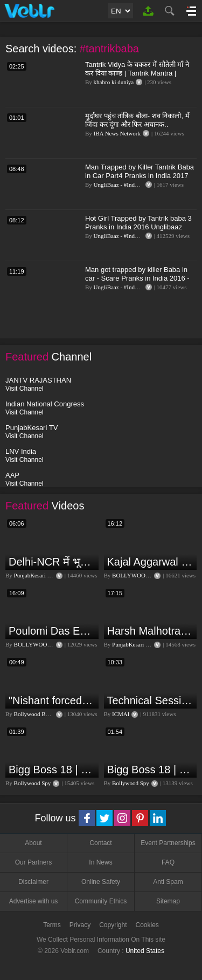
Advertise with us (34, 901)
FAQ (168, 862)
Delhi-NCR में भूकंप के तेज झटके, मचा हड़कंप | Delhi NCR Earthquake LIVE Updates (52, 562)
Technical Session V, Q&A (151, 700)
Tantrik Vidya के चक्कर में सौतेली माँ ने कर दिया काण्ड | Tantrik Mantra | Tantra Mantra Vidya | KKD (137, 73)
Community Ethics (101, 901)
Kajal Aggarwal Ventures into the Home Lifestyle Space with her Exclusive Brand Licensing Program (151, 562)
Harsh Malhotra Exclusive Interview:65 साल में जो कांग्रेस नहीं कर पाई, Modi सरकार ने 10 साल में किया (151, 631)
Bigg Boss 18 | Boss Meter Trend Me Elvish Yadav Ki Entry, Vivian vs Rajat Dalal (52, 770)
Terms (52, 925)
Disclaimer (33, 882)
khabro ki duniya (114, 82)
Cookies (147, 925)
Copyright (113, 925)
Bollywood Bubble (36, 714)
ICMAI (121, 714)
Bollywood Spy (33, 783)
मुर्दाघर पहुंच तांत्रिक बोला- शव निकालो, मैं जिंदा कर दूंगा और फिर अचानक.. (137, 120)
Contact (100, 843)
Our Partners (34, 862)
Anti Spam (168, 882)
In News (100, 862)
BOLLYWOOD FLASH (141, 575)
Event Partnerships (168, 843)
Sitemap (168, 901)
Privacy (80, 925)
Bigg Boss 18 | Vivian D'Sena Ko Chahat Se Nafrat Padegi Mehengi (151, 770)
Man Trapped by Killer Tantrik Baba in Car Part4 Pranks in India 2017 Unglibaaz (140, 176)
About (33, 843)
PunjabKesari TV (34, 575)
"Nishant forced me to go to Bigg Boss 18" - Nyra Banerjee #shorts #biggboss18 (52, 700)
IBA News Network (117, 133)
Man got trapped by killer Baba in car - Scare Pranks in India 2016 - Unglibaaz (137, 278)
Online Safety (101, 882)
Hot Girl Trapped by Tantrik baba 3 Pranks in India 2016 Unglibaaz (138, 223)
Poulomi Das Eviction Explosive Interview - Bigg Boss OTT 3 (52, 631)
